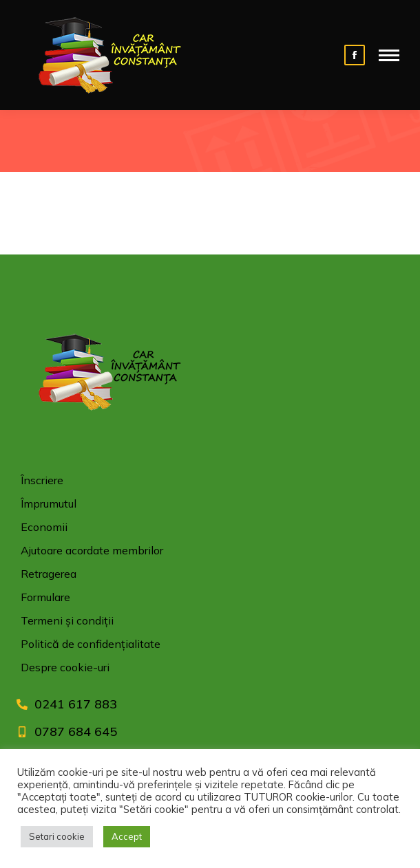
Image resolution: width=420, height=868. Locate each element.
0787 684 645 (76, 731)
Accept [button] (127, 836)
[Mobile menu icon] (389, 55)
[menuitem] (210, 484)
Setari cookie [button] (57, 836)
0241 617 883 (76, 704)
